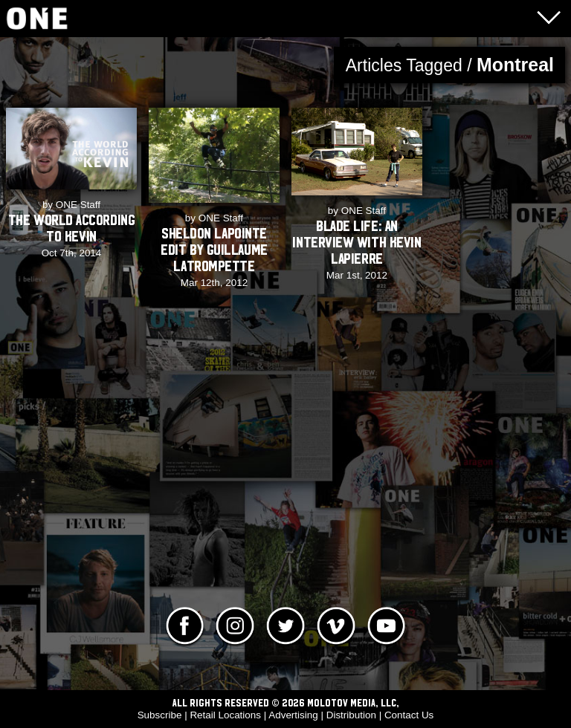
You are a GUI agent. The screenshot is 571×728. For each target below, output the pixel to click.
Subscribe (160, 715)
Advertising (293, 715)
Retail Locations (225, 715)
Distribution (351, 715)
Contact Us (409, 715)
